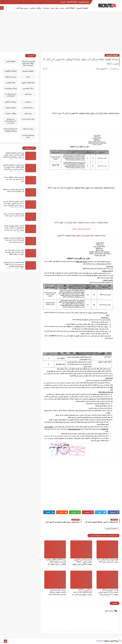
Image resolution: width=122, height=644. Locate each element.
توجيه (62, 8)
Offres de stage (28, 129)
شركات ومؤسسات (11, 88)
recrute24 (99, 641)
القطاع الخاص (70, 8)
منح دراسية (55, 8)
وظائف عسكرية (35, 8)
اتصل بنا (63, 2)
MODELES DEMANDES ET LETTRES (11, 121)
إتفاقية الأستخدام (72, 2)
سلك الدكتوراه (11, 83)
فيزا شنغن (28, 94)
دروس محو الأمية (22, 8)
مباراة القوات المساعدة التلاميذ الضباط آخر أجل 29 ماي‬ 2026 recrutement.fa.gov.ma (14, 240)
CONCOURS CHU (28, 119)
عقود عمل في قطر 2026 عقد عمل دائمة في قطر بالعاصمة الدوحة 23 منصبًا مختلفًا (14, 252)
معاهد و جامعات (11, 108)
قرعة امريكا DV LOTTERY (11, 95)
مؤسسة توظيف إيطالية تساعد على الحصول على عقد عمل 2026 (14, 179)
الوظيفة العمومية (82, 8)
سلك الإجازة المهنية (28, 83)
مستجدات (46, 8)
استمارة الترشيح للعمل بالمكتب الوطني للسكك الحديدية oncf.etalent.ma (57, 592)
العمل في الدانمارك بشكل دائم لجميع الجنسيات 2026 (28, 63)
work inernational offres (28, 136)
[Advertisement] (61, 33)
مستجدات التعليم (11, 102)
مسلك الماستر (28, 108)
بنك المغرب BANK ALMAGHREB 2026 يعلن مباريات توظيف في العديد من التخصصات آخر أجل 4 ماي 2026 (82, 594)
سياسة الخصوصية (84, 2)
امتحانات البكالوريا (11, 71)
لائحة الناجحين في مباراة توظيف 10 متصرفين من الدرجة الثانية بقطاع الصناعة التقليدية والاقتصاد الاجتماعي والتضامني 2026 (14, 266)
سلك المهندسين (28, 88)
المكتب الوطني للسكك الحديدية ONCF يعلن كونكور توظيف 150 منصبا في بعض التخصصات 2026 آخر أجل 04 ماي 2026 (108, 594)
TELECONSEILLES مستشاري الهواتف (10, 130)
